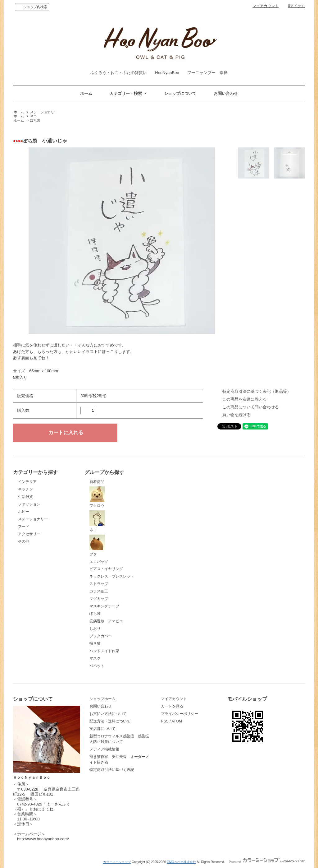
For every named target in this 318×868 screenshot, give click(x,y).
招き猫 (95, 643)
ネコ (34, 116)
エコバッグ (99, 562)
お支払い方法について (108, 714)
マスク (95, 658)
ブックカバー (101, 636)
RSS (165, 721)
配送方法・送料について (110, 721)
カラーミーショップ (117, 862)
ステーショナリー (44, 112)
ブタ (97, 545)
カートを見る (172, 706)
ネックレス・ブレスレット (112, 576)
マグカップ (99, 599)
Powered (267, 862)
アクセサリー (29, 534)
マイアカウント (266, 6)
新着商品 (97, 482)
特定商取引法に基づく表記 (112, 770)
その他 (24, 541)
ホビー (24, 512)
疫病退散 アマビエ (106, 621)
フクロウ (97, 497)
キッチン (25, 489)
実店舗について (102, 729)
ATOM (177, 721)
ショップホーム (102, 699)
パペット (97, 666)
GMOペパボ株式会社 (181, 862)
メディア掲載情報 (104, 749)
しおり (95, 629)
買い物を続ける (236, 415)
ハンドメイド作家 (104, 651)
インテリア (27, 482)
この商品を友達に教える (245, 399)
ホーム (86, 93)
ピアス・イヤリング (106, 569)
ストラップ (99, 584)
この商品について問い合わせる (251, 407)
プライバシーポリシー (179, 714)
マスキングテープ (104, 606)
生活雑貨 (25, 497)
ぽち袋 (35, 120)
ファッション (29, 504)
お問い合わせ (226, 93)
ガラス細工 (99, 591)
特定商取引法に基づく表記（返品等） (257, 391)
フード (24, 527)
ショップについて (180, 93)
